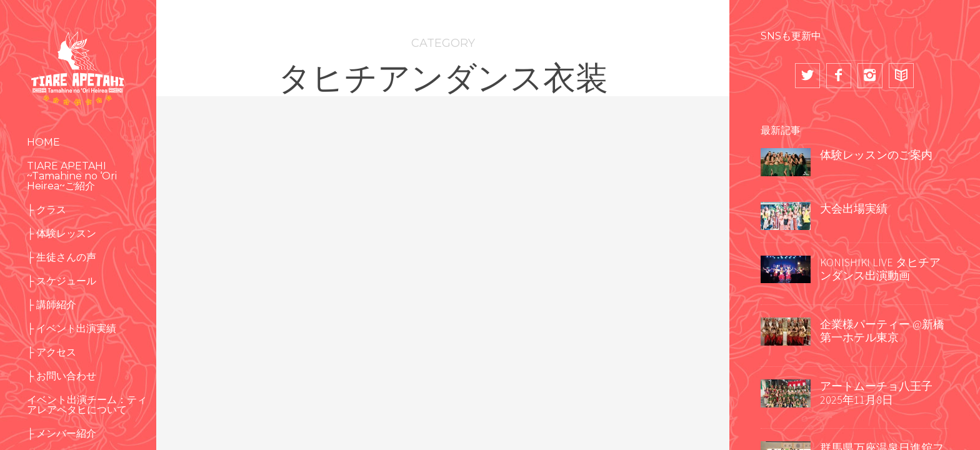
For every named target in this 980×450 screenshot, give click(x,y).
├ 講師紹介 (52, 305)
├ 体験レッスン (62, 233)
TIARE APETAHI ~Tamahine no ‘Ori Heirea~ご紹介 (72, 176)
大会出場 (601, 262)
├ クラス (47, 210)
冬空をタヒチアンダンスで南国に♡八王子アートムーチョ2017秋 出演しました (250, 382)
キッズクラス (240, 246)
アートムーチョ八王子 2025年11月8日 (876, 393)
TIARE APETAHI (407, 230)
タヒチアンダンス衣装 (429, 278)
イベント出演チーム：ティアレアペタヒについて (87, 405)
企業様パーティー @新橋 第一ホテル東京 (882, 331)
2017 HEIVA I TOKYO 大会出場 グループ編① (441, 342)
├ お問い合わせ (62, 376)
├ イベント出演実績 (72, 328)
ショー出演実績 (224, 294)
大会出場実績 (854, 208)
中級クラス (254, 310)
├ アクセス (52, 352)
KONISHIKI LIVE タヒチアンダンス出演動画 (880, 269)
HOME (43, 142)
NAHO (581, 230)
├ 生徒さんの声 (62, 257)
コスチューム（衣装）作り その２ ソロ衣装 (637, 311)
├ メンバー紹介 (62, 433)
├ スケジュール (62, 281)
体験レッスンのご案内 (876, 155)
